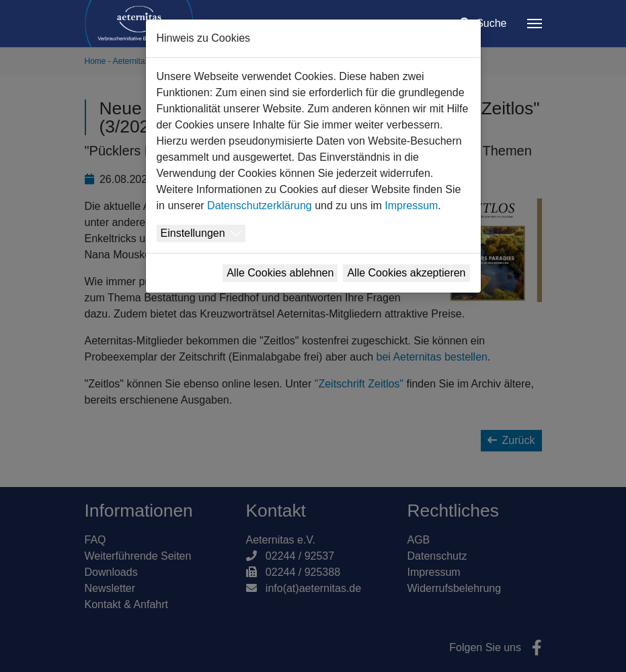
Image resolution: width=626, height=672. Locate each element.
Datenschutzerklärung (260, 206)
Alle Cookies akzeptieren (406, 273)
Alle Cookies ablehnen (280, 273)
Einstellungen (193, 233)
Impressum (411, 206)
